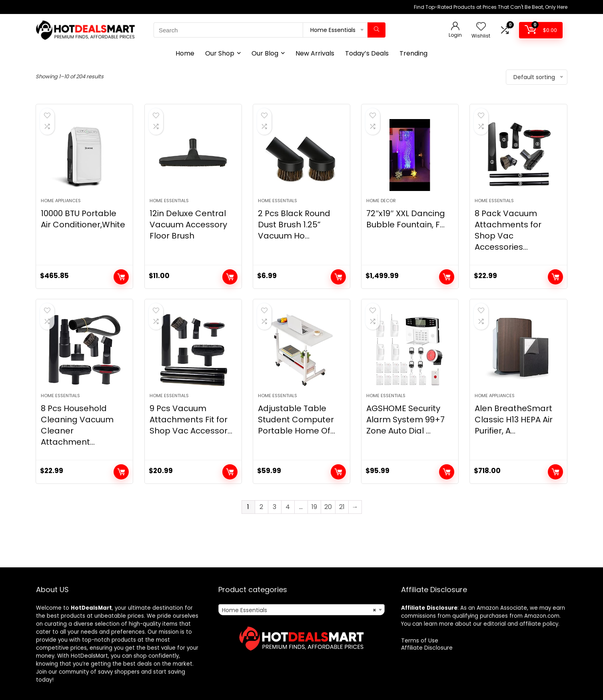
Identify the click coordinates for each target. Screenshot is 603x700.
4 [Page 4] (288, 507)
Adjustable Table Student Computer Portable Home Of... (297, 420)
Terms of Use (420, 640)
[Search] (376, 30)
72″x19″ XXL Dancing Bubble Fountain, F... (406, 219)
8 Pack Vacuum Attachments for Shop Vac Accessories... (508, 230)
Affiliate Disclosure (427, 648)
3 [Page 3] (275, 507)
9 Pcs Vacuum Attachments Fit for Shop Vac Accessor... (191, 420)
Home (185, 53)
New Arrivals (315, 53)
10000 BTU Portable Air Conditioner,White (83, 219)
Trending (413, 53)
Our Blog (265, 53)
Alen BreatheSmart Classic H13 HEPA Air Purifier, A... (514, 420)
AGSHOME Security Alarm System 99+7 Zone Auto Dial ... (405, 420)
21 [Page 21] (342, 507)
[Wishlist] (481, 27)
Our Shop (220, 53)
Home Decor (381, 201)
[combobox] (301, 610)
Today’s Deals (367, 53)
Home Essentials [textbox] (299, 610)
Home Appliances (61, 201)
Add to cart (121, 277)
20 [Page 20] (328, 507)
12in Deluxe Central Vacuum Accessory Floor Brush (188, 225)
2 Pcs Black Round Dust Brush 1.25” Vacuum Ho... (294, 225)
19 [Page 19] (314, 507)
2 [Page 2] (261, 507)
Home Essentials (169, 201)
